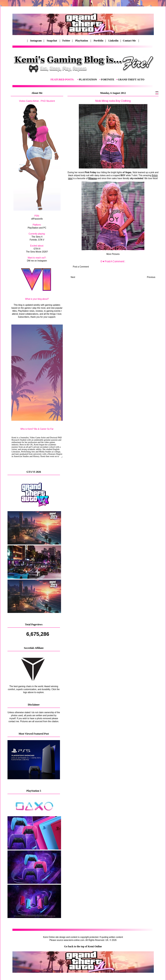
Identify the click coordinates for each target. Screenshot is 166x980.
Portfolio (98, 41)
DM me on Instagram (37, 261)
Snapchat (52, 41)
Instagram (36, 41)
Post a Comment (81, 267)
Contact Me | (130, 41)
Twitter (67, 41)
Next (73, 277)
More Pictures (113, 254)
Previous (151, 277)
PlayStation (82, 41)
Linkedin (113, 41)
